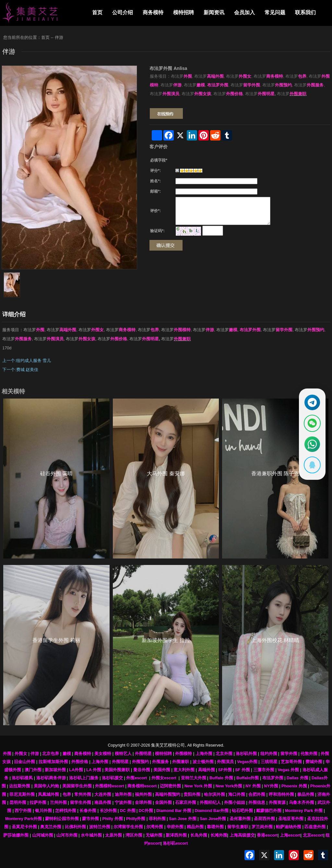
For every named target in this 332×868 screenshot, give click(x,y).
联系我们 (305, 12)
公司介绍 (123, 12)
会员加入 (244, 12)
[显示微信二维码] (312, 423)
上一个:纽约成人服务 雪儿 (27, 361)
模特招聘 (184, 12)
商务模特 (153, 12)
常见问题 (275, 12)
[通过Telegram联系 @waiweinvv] (312, 401)
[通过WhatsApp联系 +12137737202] (312, 445)
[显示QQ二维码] (312, 466)
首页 (97, 12)
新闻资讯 (214, 12)
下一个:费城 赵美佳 (20, 370)
